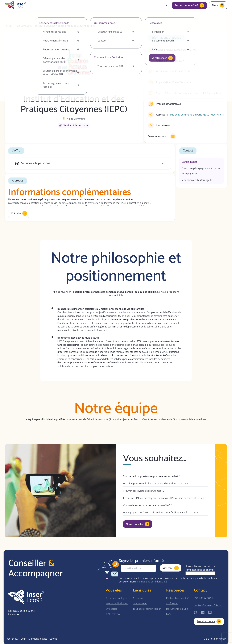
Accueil (9, 26)
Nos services (140, 603)
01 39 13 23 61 (190, 174)
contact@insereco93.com (208, 605)
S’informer (172, 603)
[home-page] (15, 5)
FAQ (168, 614)
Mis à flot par (215, 639)
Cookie (53, 639)
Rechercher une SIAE (178, 598)
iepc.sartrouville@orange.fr (197, 180)
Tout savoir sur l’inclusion (147, 609)
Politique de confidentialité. (152, 582)
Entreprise (111, 609)
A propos (138, 598)
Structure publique (116, 598)
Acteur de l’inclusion (117, 603)
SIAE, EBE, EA (113, 614)
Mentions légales (38, 639)
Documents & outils (177, 609)
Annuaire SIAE (24, 26)
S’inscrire (171, 568)
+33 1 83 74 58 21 (203, 598)
